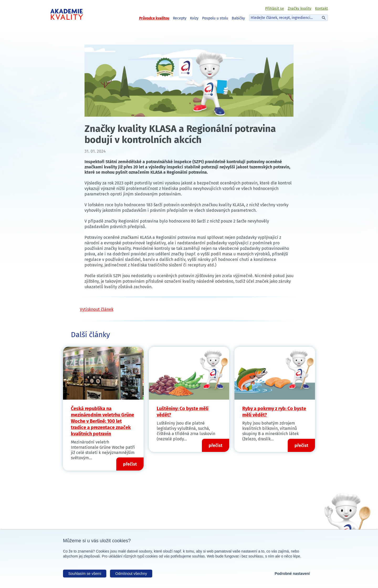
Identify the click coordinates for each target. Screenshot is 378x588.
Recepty (180, 18)
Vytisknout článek (97, 309)
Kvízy (194, 18)
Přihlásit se (275, 9)
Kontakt (321, 9)
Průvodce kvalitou (154, 18)
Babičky (238, 18)
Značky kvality (300, 9)
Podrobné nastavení (292, 574)
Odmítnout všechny (131, 574)
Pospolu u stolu (215, 18)
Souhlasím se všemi (85, 574)
